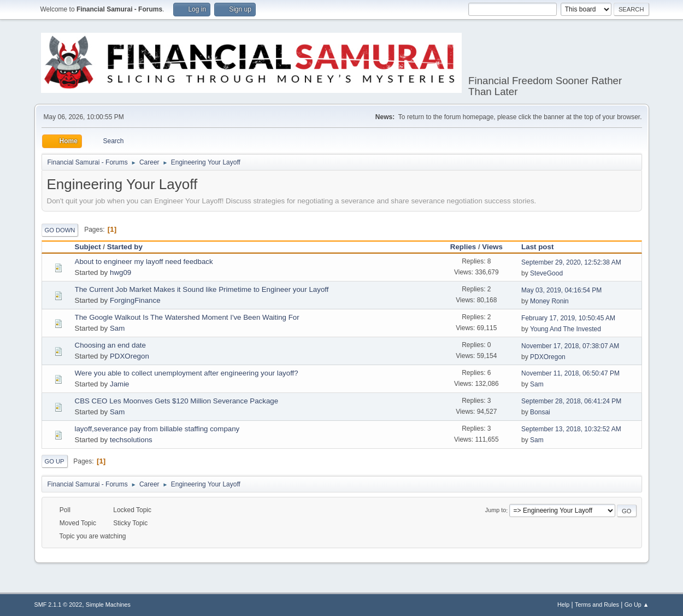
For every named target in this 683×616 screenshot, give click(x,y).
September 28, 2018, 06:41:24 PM (571, 401)
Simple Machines (108, 605)
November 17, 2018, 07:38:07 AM (570, 346)
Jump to (496, 511)
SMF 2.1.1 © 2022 (58, 605)
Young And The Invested (566, 329)
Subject (88, 247)
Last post (542, 247)
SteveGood (546, 273)
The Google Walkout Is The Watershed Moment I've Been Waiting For (187, 317)
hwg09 (120, 272)
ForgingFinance (135, 300)
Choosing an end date (110, 345)
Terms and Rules (597, 605)
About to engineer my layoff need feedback (144, 262)
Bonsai (540, 412)
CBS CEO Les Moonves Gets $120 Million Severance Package (177, 401)
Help (563, 605)
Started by (125, 247)
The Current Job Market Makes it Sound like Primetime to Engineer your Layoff (202, 289)
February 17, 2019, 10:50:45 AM (568, 318)
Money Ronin (549, 301)
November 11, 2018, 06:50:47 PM (570, 373)
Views (492, 247)
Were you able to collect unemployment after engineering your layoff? (187, 373)
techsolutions (131, 440)
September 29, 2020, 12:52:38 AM (571, 262)
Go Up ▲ (637, 605)
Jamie (120, 384)
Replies (463, 247)
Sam (117, 328)
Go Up (55, 461)
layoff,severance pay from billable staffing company (157, 429)
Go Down (60, 230)
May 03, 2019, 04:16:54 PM (561, 290)
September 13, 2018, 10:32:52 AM (571, 429)
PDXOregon (129, 356)
